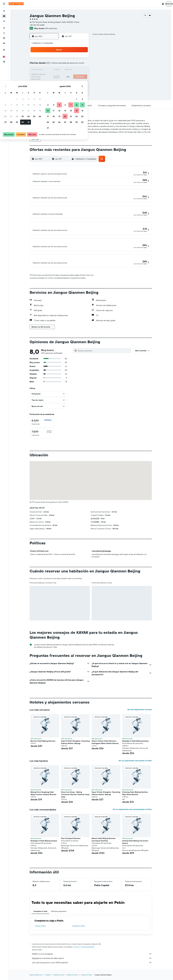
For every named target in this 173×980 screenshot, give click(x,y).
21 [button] (54, 76)
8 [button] (60, 64)
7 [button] (54, 64)
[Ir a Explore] (4, 28)
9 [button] (65, 64)
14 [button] (54, 70)
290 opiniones (51, 28)
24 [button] (71, 76)
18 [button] (77, 70)
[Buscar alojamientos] (4, 16)
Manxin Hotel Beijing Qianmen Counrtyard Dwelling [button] (104, 848)
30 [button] (65, 82)
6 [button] (48, 64)
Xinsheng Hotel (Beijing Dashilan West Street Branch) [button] (135, 801)
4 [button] (77, 59)
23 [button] (65, 76)
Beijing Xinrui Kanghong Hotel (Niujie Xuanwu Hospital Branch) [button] (43, 801)
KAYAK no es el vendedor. (92, 962)
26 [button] (83, 76)
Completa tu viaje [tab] (40, 919)
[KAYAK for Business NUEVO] (4, 43)
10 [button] (71, 64)
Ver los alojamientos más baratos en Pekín (135, 769)
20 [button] (48, 76)
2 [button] (65, 59)
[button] (4, 4)
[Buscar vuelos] (4, 11)
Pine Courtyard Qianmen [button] (71, 846)
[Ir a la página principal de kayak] (16, 4)
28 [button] (54, 82)
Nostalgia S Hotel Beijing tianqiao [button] (135, 749)
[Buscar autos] (4, 21)
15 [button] (60, 70)
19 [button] (83, 70)
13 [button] (48, 70)
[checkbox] (42, 430)
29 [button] (60, 82)
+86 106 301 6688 (37, 25)
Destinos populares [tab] (59, 919)
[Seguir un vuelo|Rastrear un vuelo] (4, 33)
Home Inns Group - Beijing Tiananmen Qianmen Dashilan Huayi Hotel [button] (75, 803)
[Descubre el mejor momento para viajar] (4, 38)
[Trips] (4, 50)
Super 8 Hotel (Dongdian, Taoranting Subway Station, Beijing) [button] (75, 750)
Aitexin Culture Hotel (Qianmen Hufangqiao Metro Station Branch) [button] (105, 750)
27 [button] (48, 82)
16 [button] (65, 70)
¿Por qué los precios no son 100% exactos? (92, 971)
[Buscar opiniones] (104, 359)
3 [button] (71, 59)
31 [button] (71, 82)
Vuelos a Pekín (40, 934)
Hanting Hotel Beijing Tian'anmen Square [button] (135, 850)
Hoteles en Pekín (79, 934)
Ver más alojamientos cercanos (140, 718)
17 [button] (71, 70)
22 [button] (60, 76)
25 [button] (77, 76)
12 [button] (83, 64)
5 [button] (83, 59)
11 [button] (77, 64)
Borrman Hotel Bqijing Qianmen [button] (43, 749)
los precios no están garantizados (83, 955)
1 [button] (60, 59)
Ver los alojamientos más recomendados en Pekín (132, 817)
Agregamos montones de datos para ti (92, 966)
